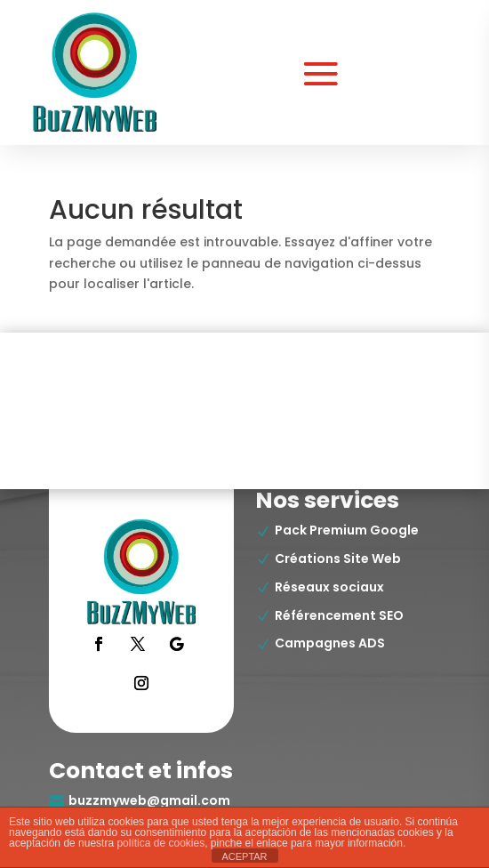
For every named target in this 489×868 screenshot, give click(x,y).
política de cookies (160, 843)
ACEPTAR (244, 856)
